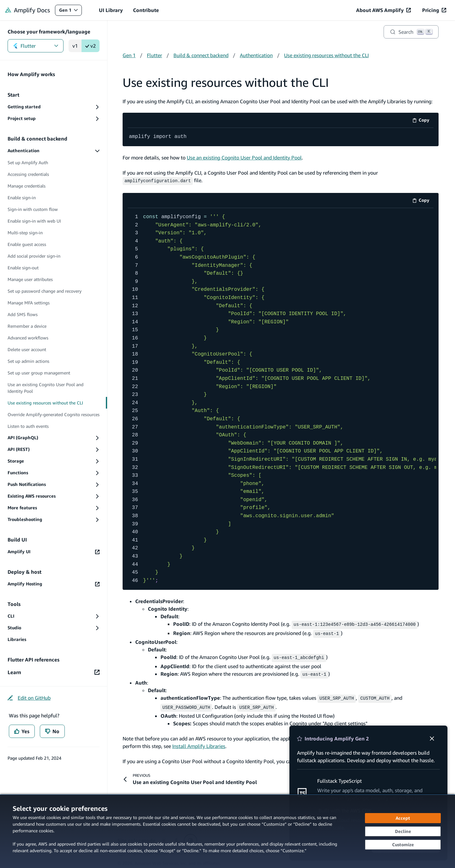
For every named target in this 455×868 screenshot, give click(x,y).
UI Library (111, 10)
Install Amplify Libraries (199, 742)
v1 (75, 46)
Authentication (256, 55)
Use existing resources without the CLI (326, 55)
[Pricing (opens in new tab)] (434, 10)
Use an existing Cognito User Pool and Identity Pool (244, 157)
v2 (91, 46)
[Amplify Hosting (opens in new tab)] (54, 584)
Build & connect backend (201, 55)
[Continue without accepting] (403, 831)
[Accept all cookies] (403, 818)
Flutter (36, 46)
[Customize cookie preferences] (403, 845)
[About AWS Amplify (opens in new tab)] (383, 10)
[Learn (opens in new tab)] (54, 672)
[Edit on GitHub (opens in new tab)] (29, 698)
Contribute (146, 10)
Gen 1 (70, 12)
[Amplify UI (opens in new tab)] (54, 552)
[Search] (411, 32)
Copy (423, 121)
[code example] (281, 137)
